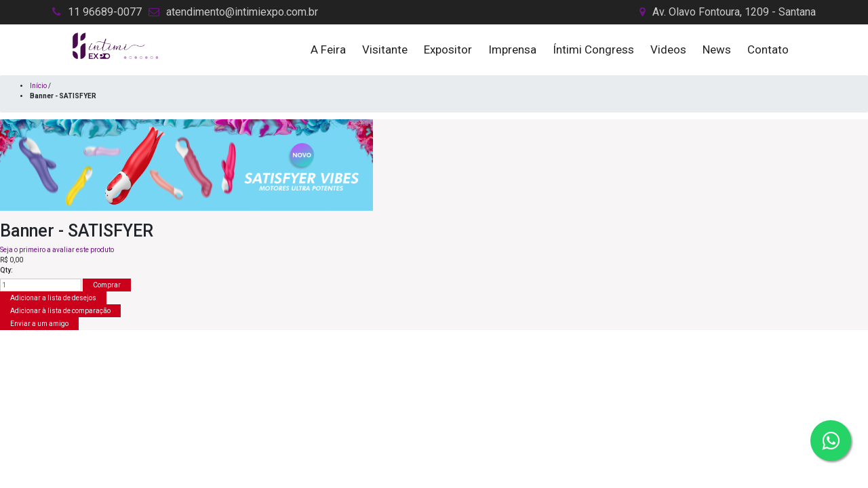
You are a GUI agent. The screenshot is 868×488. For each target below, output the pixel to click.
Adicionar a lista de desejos (53, 298)
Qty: (6, 270)
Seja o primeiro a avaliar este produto (57, 250)
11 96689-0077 (105, 12)
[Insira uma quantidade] (41, 285)
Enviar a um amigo (39, 324)
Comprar (107, 285)
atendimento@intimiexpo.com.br (242, 12)
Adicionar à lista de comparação (60, 311)
